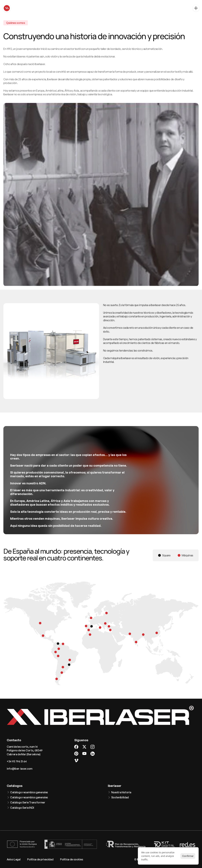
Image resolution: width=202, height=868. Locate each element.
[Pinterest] (76, 754)
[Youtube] (84, 754)
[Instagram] (92, 747)
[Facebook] (76, 747)
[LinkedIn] (93, 754)
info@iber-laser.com (20, 769)
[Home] (7, 8)
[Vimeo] (76, 761)
